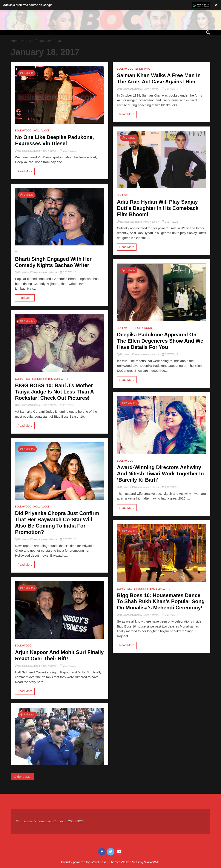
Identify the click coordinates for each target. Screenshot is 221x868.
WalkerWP (152, 862)
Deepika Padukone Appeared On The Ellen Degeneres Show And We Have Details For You (160, 341)
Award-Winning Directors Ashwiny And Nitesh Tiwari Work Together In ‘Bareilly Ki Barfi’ (160, 474)
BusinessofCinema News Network (36, 151)
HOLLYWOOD (42, 131)
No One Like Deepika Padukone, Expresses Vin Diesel (54, 140)
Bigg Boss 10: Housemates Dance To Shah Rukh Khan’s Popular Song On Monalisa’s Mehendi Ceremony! (161, 602)
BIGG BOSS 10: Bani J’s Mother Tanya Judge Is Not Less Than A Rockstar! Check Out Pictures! (54, 392)
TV (17, 252)
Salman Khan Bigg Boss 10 (48, 379)
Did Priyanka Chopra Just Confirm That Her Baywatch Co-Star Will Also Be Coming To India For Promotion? (57, 522)
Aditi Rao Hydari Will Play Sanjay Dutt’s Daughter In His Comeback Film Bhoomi (158, 208)
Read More (25, 171)
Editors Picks (22, 379)
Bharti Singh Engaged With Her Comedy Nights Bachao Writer (53, 262)
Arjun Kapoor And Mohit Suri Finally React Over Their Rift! (59, 655)
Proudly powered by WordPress (84, 862)
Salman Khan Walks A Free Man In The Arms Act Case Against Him (159, 78)
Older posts (22, 777)
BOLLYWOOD (23, 131)
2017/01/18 (68, 151)
